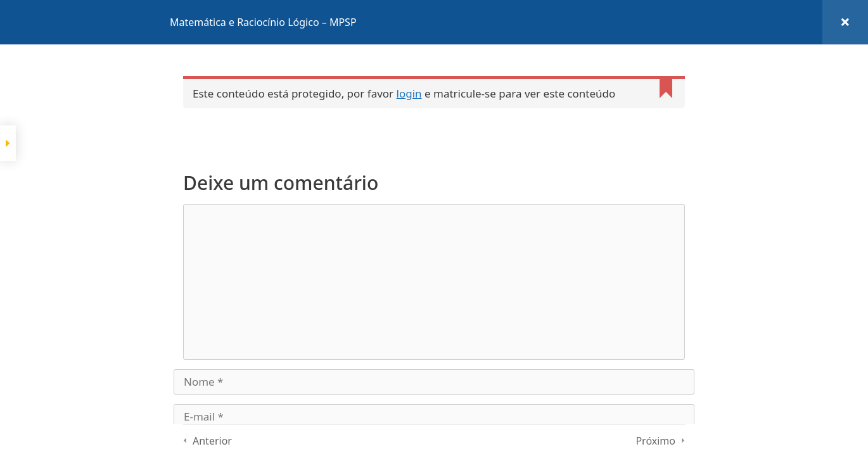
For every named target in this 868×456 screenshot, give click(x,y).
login (409, 93)
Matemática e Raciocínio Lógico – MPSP (263, 22)
